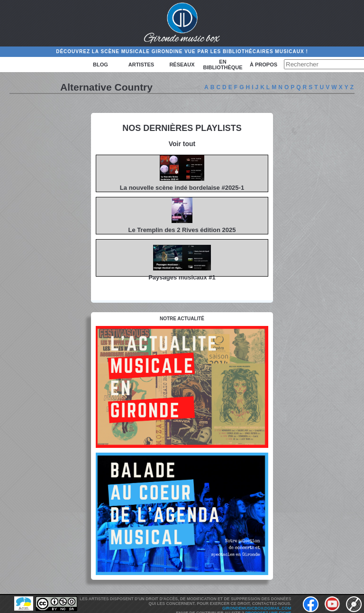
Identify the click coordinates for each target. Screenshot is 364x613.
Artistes (141, 65)
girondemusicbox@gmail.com (257, 608)
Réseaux (182, 65)
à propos (264, 65)
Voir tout (182, 144)
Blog (100, 65)
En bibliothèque (223, 65)
